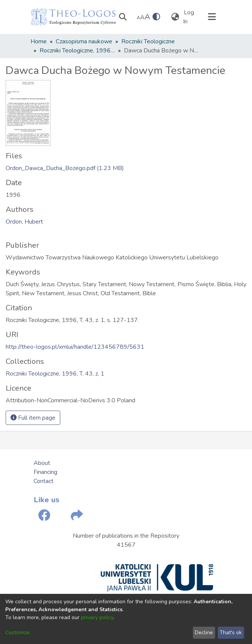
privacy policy (97, 617)
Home (39, 41)
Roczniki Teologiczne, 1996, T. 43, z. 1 (77, 51)
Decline (204, 632)
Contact (44, 481)
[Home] (73, 17)
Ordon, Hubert (24, 222)
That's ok (231, 632)
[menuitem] (175, 17)
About (42, 463)
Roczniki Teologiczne (148, 41)
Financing (45, 472)
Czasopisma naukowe (84, 41)
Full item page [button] (33, 418)
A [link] (138, 18)
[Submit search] (123, 17)
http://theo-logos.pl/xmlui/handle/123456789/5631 (75, 347)
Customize (18, 632)
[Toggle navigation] (212, 17)
